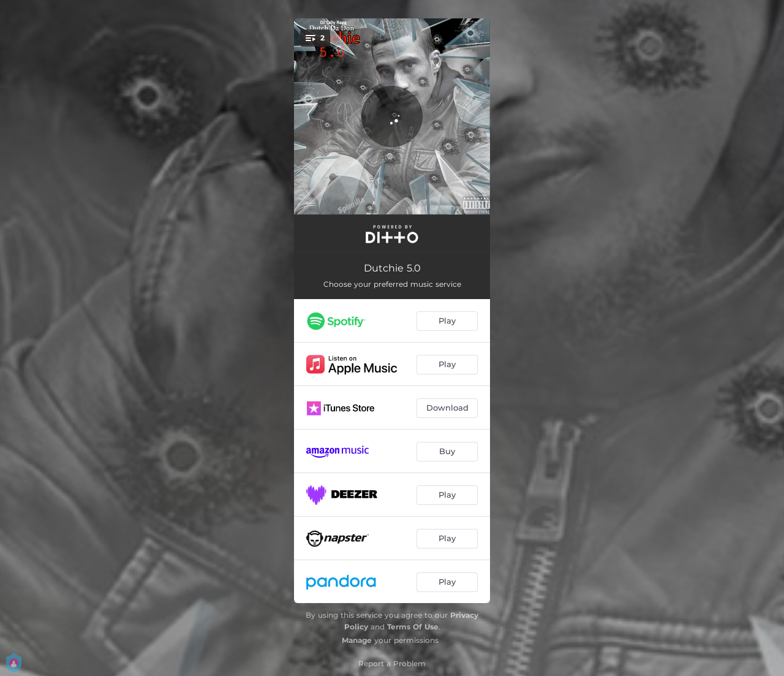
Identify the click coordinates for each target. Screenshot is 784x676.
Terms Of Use (413, 627)
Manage (357, 640)
